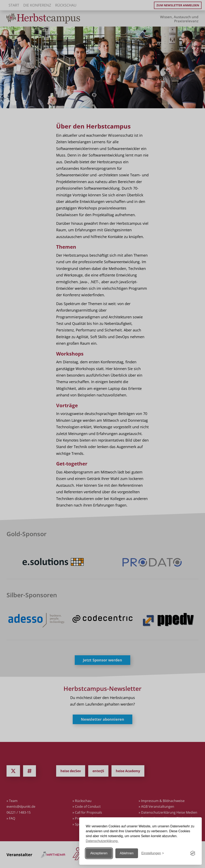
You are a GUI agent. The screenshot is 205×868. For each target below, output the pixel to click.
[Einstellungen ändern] (153, 853)
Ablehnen (127, 853)
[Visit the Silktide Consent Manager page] (193, 853)
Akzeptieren (99, 853)
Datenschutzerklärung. (102, 841)
